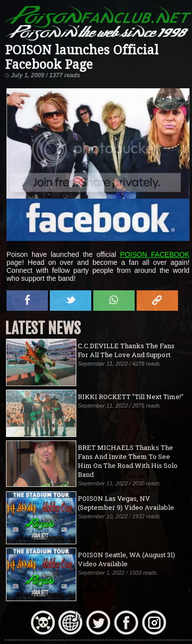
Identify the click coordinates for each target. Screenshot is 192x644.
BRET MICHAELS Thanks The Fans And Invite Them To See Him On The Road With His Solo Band (128, 461)
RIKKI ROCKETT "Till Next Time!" (131, 397)
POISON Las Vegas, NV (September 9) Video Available (126, 503)
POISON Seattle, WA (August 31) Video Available (126, 559)
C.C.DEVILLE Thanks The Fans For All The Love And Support (126, 350)
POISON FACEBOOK (155, 254)
